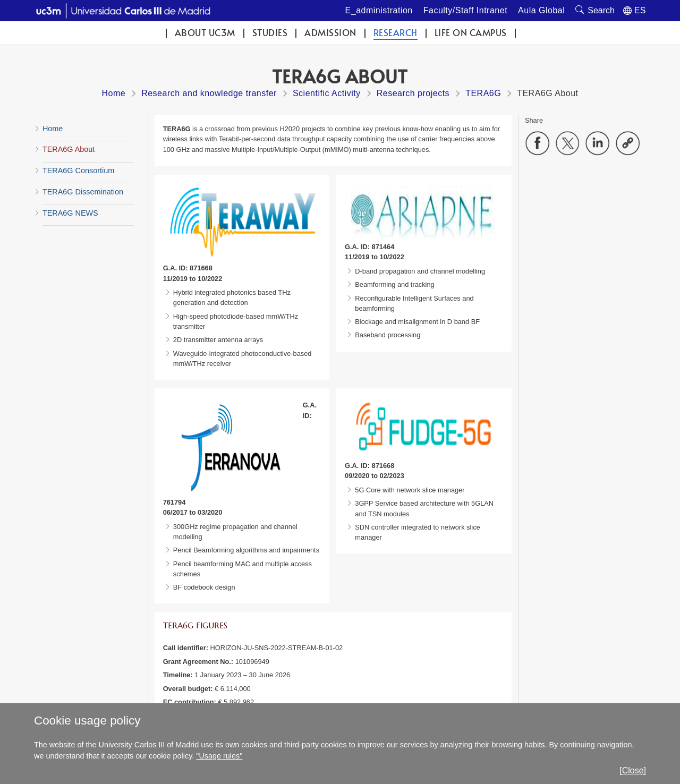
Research (396, 33)
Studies (270, 33)
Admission (330, 33)
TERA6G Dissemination (83, 192)
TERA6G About (69, 149)
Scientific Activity (327, 93)
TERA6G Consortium (78, 171)
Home (113, 93)
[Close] (633, 770)
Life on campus (471, 33)
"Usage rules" (219, 756)
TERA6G (483, 93)
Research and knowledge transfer (209, 93)
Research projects (413, 93)
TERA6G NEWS (70, 213)
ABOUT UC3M (205, 33)
